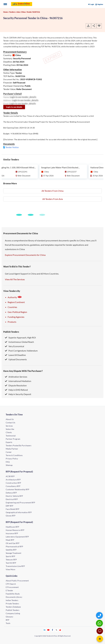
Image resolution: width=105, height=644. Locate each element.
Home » (6, 12)
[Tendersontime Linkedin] (45, 630)
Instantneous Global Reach (19, 342)
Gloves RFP (11, 516)
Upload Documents (16, 359)
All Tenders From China (52, 191)
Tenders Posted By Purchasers (19, 445)
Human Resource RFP (15, 530)
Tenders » (13, 12)
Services (9, 426)
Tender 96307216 (33, 12)
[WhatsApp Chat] (100, 623)
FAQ (8, 462)
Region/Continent (16, 302)
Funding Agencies (16, 317)
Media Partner (12, 449)
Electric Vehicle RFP (14, 496)
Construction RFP (13, 483)
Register (99, 4)
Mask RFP (10, 540)
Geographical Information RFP (19, 512)
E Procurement (12, 587)
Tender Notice (12, 147)
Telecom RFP (11, 560)
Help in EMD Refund (16, 390)
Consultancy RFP (13, 486)
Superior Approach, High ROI (20, 337)
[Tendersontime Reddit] (60, 630)
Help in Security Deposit (18, 394)
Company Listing (13, 613)
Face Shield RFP (13, 509)
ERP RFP (10, 506)
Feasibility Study (13, 594)
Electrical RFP (12, 499)
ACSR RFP (10, 476)
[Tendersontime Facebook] (52, 630)
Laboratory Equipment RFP (17, 537)
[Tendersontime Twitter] (56, 630)
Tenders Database (13, 607)
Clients (9, 432)
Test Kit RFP (11, 563)
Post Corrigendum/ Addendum (21, 351)
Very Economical (14, 346)
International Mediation (18, 381)
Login (91, 4)
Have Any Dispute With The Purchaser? (23, 371)
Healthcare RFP (12, 527)
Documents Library (14, 597)
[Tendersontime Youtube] (48, 630)
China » (24, 12)
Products (12, 322)
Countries (12, 307)
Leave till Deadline (15, 355)
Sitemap (9, 465)
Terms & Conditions (14, 455)
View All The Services (15, 279)
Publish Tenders (11, 332)
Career (9, 452)
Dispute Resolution (16, 385)
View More (10, 569)
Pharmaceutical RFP (14, 546)
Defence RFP (11, 493)
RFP (8, 620)
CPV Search (11, 584)
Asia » (19, 12)
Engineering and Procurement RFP (20, 503)
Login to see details (14, 107)
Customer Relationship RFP (17, 489)
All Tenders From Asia (53, 199)
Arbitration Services (16, 377)
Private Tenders (12, 604)
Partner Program (13, 439)
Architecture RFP (13, 480)
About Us (10, 419)
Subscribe (10, 429)
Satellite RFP (11, 550)
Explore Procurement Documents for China (25, 255)
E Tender (9, 590)
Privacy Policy (12, 459)
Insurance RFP (12, 533)
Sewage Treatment (13, 553)
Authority (15, 297)
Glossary (9, 617)
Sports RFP (10, 556)
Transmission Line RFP (15, 566)
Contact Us (10, 423)
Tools (8, 623)
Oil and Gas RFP (13, 543)
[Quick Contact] (100, 615)
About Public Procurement (17, 581)
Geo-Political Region (17, 312)
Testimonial (11, 436)
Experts (9, 442)
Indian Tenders (12, 600)
